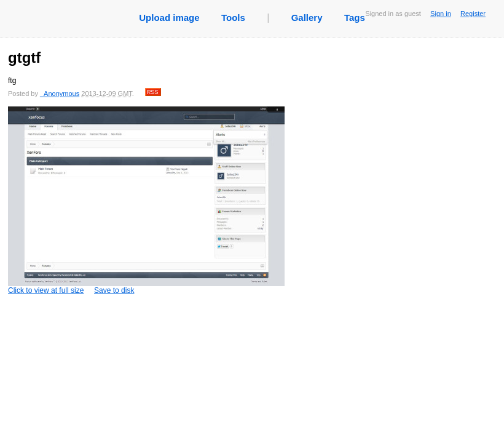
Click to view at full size (146, 201)
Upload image (169, 18)
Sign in (441, 14)
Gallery (307, 18)
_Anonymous (60, 94)
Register (473, 14)
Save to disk (114, 290)
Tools (233, 18)
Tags (355, 18)
